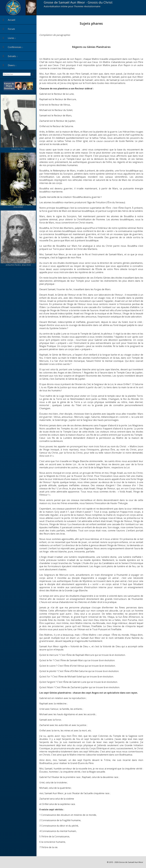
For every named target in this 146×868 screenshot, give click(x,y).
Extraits (9, 56)
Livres (9, 38)
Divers (9, 65)
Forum (9, 29)
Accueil (9, 20)
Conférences (12, 47)
